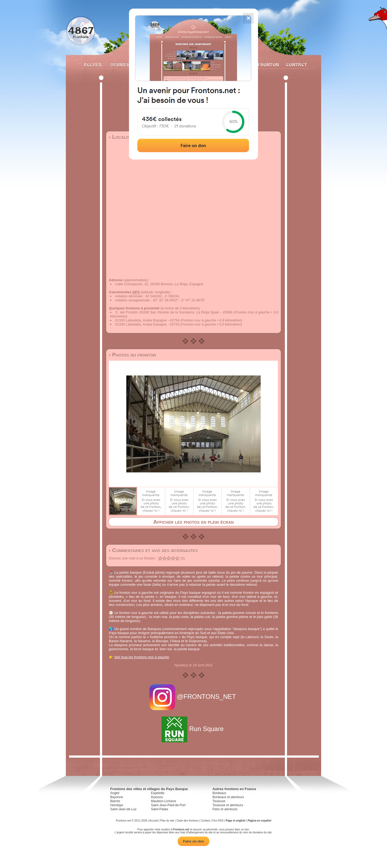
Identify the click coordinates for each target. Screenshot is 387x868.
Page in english (236, 821)
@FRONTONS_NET (194, 697)
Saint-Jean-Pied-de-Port (168, 805)
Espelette (158, 793)
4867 (81, 30)
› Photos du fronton (132, 355)
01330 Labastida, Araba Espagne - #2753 (147, 324)
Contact (296, 64)
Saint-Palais (160, 809)
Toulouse (219, 801)
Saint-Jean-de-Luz (123, 809)
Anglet (115, 793)
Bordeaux (219, 793)
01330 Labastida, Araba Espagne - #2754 (147, 320)
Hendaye (117, 805)
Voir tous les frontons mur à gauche (142, 657)
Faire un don (193, 841)
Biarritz (115, 801)
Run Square (193, 729)
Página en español (259, 821)
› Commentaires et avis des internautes (153, 550)
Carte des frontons (187, 821)
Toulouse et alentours (228, 805)
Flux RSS (218, 821)
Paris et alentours (225, 809)
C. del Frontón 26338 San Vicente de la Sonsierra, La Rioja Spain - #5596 (174, 312)
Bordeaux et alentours (228, 797)
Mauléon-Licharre (164, 801)
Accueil (93, 64)
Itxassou (157, 797)
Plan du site (167, 821)
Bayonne (117, 797)
